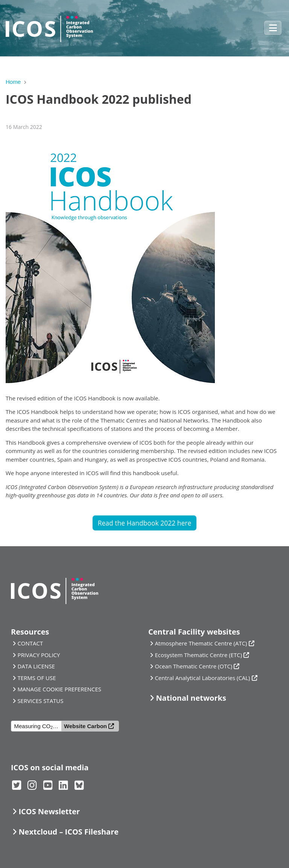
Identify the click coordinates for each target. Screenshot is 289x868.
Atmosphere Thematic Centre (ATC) (201, 643)
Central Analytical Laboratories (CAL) (202, 678)
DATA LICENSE (36, 666)
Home (13, 82)
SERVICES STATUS (40, 701)
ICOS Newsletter (49, 811)
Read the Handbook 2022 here (145, 523)
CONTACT (30, 643)
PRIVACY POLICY (39, 655)
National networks (191, 698)
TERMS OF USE (37, 678)
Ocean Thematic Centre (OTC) (193, 666)
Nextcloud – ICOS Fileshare (68, 832)
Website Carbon (85, 726)
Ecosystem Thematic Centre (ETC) (198, 655)
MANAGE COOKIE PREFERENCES (59, 689)
